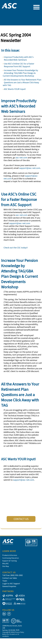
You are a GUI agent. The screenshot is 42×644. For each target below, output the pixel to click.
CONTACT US (21, 519)
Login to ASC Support (11, 584)
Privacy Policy (19, 632)
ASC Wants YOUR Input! (15, 89)
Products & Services (10, 555)
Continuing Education (11, 558)
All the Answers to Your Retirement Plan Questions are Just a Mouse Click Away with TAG (22, 82)
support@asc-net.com (30, 168)
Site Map (6, 566)
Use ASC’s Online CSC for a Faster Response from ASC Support (19, 65)
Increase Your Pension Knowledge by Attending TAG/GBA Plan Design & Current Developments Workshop (20, 73)
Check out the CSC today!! (16, 248)
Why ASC (6, 563)
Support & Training (10, 561)
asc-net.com (21, 157)
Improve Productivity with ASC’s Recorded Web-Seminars (19, 58)
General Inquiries (9, 586)
